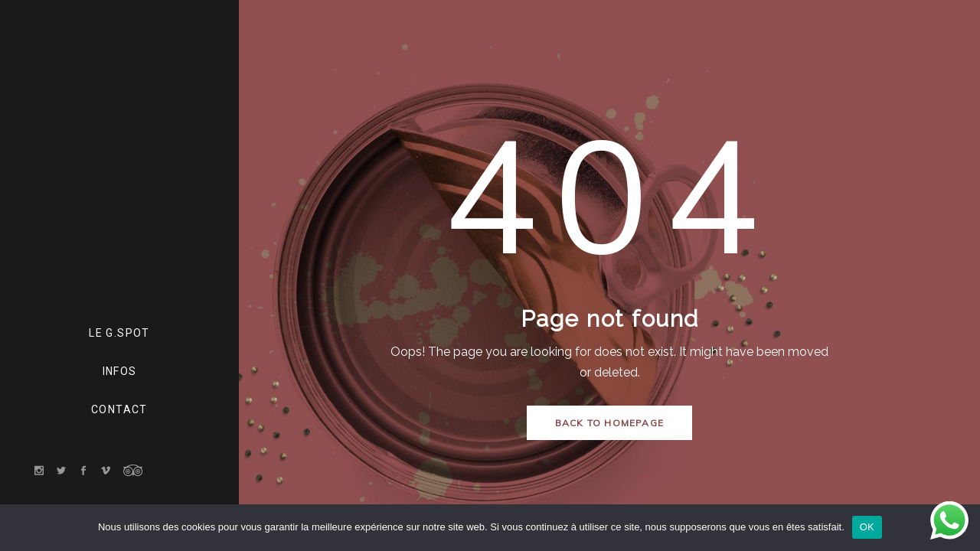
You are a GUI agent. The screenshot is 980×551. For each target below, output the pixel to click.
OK (867, 527)
